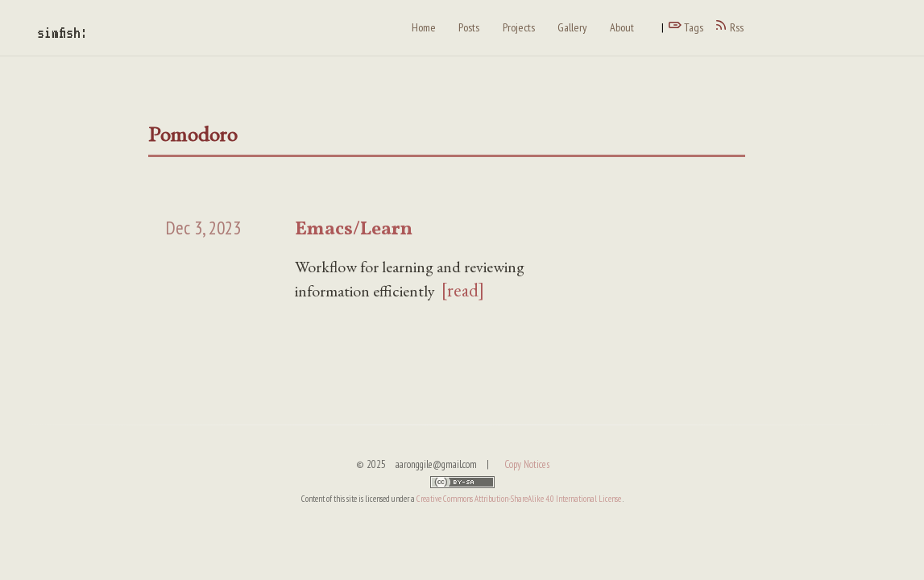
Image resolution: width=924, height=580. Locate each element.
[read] (462, 290)
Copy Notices (527, 464)
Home (424, 27)
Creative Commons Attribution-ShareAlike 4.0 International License (520, 499)
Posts (469, 27)
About (622, 27)
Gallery (572, 27)
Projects (519, 27)
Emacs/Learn (354, 230)
